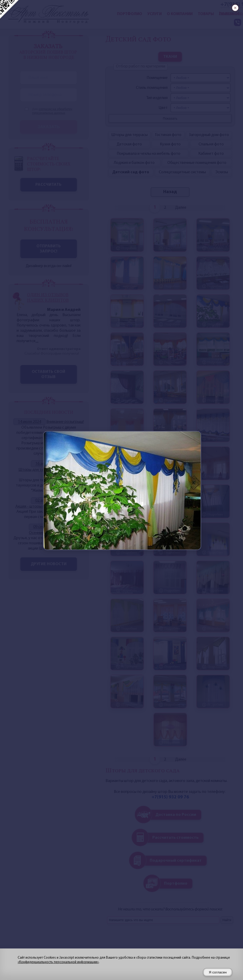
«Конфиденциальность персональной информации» (58, 962)
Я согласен (218, 972)
